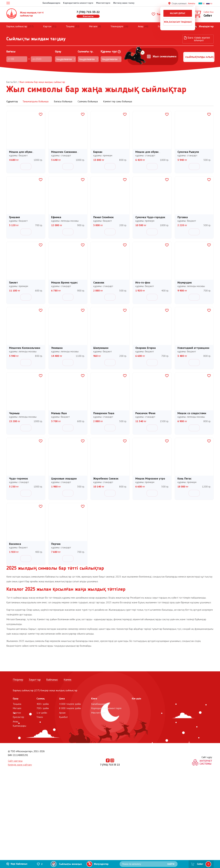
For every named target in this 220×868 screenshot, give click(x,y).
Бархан (98, 152)
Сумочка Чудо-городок (150, 218)
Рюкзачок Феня (145, 414)
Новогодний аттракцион (193, 348)
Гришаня (14, 218)
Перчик (56, 544)
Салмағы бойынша (88, 101)
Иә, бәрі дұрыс (178, 13)
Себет (200, 864)
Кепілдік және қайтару (20, 765)
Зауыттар (35, 680)
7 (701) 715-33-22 (88, 12)
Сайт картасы (15, 761)
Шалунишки (101, 348)
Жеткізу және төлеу (124, 3)
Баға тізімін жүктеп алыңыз (199, 39)
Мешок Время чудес (64, 283)
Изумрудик (185, 283)
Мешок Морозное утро (150, 479)
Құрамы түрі (99, 52)
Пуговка (183, 218)
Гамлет (13, 283)
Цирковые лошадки (64, 479)
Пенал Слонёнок (103, 218)
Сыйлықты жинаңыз (70, 864)
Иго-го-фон (143, 283)
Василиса (15, 544)
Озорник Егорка (145, 348)
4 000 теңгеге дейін (70, 704)
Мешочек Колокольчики (25, 348)
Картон (47, 26)
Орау (52, 52)
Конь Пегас (184, 479)
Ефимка (56, 218)
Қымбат (64, 717)
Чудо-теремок (18, 479)
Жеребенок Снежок (106, 479)
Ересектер (18, 717)
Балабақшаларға (51, 3)
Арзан (62, 713)
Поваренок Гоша (104, 414)
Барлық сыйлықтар (17, 26)
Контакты (88, 16)
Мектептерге (103, 3)
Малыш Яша (59, 414)
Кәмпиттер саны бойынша (118, 101)
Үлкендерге (117, 26)
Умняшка (57, 348)
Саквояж (99, 283)
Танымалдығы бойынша (35, 101)
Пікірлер (18, 680)
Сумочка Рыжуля (188, 152)
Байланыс (52, 680)
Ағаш (141, 26)
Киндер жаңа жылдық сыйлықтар (59, 690)
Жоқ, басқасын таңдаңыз (178, 22)
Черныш (14, 414)
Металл (93, 26)
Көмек (68, 680)
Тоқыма (70, 26)
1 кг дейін (42, 713)
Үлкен (40, 717)
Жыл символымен (158, 56)
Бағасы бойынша (63, 101)
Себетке (26, 167)
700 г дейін (43, 708)
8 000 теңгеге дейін (70, 708)
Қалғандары (19, 726)
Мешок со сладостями (192, 414)
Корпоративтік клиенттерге (78, 3)
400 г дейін (43, 704)
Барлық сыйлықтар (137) (26, 690)
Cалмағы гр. (77, 52)
